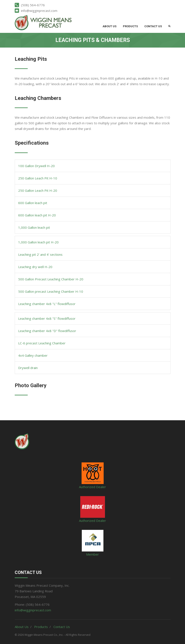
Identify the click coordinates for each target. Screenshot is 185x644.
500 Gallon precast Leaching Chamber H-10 (51, 291)
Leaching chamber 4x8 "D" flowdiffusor (47, 331)
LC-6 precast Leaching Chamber (42, 343)
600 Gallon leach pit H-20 (37, 215)
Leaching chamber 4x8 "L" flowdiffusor (47, 304)
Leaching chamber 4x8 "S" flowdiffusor (47, 318)
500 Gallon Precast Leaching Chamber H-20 (51, 279)
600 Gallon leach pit (33, 203)
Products (130, 26)
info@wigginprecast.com (33, 610)
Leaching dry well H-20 (35, 267)
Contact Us (153, 26)
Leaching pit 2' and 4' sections (40, 254)
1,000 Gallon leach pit (34, 227)
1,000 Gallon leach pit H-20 (38, 242)
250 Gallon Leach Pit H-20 (38, 190)
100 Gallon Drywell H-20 (36, 166)
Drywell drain (28, 368)
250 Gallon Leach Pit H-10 (38, 178)
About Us (109, 26)
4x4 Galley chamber (33, 355)
